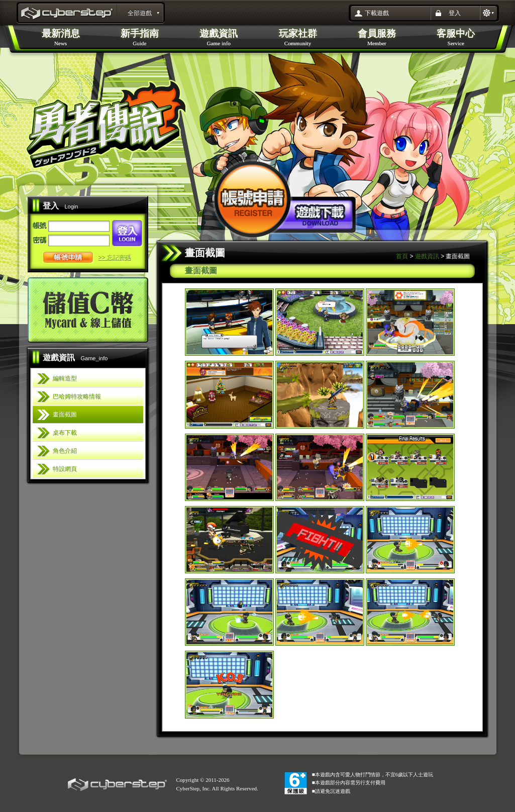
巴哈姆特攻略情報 (77, 396)
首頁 (402, 256)
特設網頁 (65, 469)
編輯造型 (65, 378)
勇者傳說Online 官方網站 (106, 124)
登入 (455, 13)
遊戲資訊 (427, 256)
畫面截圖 (65, 415)
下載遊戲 (377, 13)
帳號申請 (68, 258)
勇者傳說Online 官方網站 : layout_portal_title (68, 14)
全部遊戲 (140, 13)
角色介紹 (65, 451)
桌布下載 (65, 433)
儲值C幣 (88, 310)
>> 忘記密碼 (115, 258)
